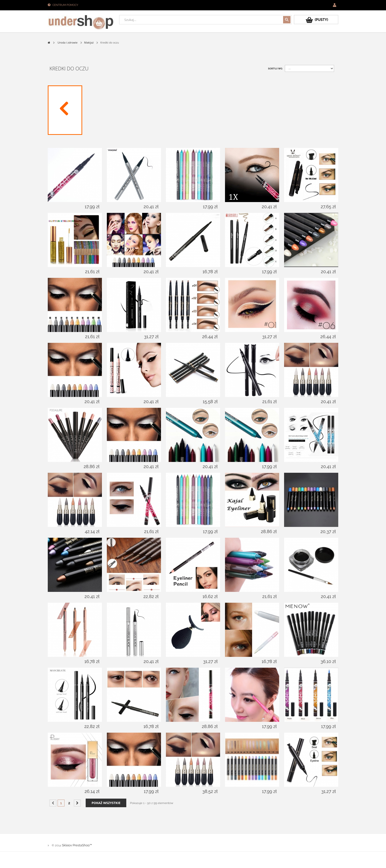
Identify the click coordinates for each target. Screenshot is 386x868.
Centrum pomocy (65, 5)
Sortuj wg (275, 69)
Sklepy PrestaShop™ (77, 845)
